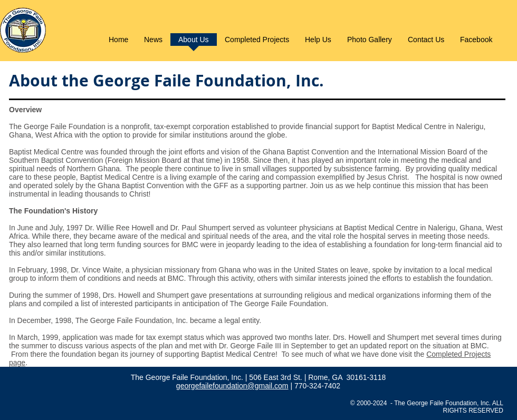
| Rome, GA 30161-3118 (345, 377)
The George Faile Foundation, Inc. (188, 377)
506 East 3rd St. (276, 377)
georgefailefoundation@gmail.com (232, 386)
